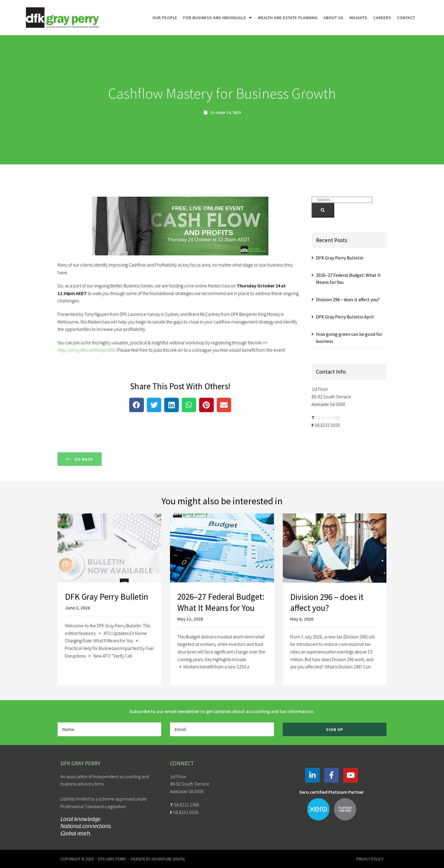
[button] (137, 405)
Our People (165, 18)
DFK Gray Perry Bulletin (340, 258)
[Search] (323, 210)
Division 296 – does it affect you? (348, 299)
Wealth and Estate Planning (288, 18)
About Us (334, 18)
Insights (358, 18)
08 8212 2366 (328, 417)
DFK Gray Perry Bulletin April (345, 317)
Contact (406, 18)
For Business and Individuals (218, 18)
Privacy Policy (370, 859)
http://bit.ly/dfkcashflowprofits (86, 350)
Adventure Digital (168, 859)
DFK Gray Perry (112, 859)
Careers (382, 18)
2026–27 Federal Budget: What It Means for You (221, 602)
